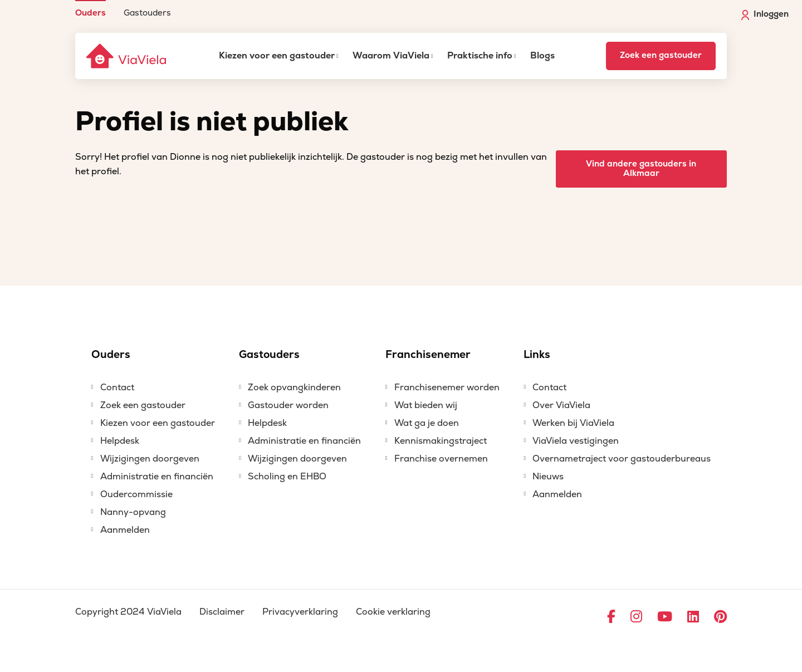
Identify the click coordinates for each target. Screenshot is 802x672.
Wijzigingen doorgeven (150, 459)
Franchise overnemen (441, 459)
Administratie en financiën (157, 477)
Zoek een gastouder (661, 55)
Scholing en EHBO (287, 477)
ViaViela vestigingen (576, 441)
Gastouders (147, 13)
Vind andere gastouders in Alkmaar (641, 169)
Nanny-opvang (133, 512)
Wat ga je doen (427, 423)
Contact (117, 387)
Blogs (542, 56)
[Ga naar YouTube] (665, 617)
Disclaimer (222, 612)
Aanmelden (125, 530)
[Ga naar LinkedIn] (693, 617)
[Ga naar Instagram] (636, 617)
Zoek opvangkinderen (294, 387)
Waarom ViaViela (391, 56)
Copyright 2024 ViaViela (128, 612)
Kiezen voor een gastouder (277, 56)
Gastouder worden (288, 405)
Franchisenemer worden (447, 387)
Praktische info (480, 56)
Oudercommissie (136, 494)
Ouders (91, 13)
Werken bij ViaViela (573, 423)
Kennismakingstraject (441, 441)
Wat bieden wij (426, 405)
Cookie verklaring (393, 612)
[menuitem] (91, 9)
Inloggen (765, 14)
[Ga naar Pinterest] (720, 617)
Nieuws (548, 477)
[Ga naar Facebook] (611, 617)
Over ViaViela (561, 405)
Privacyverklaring (300, 612)
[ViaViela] (127, 56)
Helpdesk (120, 441)
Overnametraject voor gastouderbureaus (622, 459)
